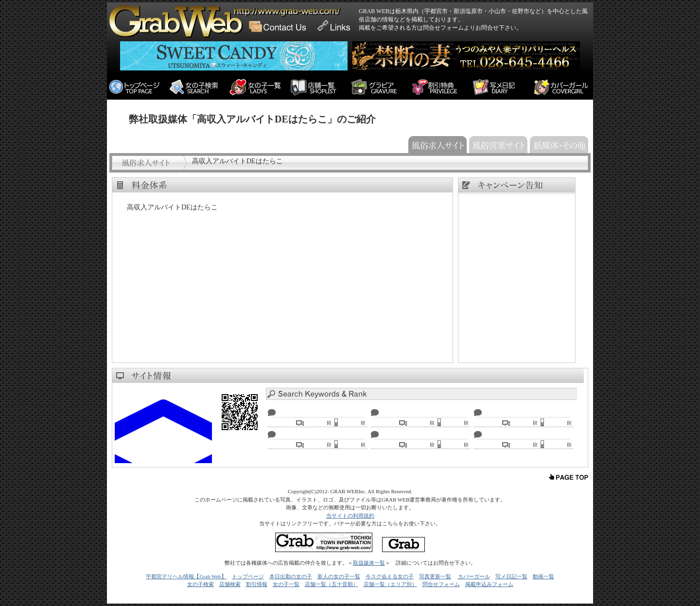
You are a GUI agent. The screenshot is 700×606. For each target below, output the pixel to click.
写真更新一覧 (435, 576)
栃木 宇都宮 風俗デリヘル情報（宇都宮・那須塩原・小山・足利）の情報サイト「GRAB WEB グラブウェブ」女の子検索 (198, 87)
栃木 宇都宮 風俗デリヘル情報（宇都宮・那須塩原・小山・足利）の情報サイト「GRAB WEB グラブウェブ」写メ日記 (502, 87)
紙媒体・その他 (558, 143)
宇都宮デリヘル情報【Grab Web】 (186, 576)
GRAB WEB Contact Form (281, 22)
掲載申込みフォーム (489, 584)
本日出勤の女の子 (291, 576)
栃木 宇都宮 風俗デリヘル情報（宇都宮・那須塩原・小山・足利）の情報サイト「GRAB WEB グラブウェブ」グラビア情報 (380, 87)
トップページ (248, 576)
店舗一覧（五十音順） (332, 584)
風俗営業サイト (497, 143)
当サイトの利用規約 (350, 516)
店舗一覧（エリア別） (390, 584)
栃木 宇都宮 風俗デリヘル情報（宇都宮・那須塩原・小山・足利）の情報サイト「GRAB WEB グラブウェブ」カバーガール (563, 87)
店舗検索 (230, 584)
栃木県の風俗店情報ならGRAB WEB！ (177, 12)
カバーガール (474, 576)
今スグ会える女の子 (390, 576)
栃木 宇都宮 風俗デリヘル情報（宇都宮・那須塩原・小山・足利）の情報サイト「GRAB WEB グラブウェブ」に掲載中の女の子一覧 (259, 87)
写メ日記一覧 (511, 576)
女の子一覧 (286, 584)
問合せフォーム (441, 584)
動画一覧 (543, 576)
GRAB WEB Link (336, 22)
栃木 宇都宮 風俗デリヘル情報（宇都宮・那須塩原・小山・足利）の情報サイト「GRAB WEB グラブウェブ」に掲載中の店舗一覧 (320, 87)
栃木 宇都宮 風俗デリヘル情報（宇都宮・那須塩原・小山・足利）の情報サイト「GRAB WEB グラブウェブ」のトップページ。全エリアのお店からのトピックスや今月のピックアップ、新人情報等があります (137, 87)
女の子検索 (201, 584)
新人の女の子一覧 (339, 576)
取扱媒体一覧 (369, 563)
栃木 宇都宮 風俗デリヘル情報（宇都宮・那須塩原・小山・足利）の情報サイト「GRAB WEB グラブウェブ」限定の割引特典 (441, 87)
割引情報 (257, 584)
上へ (569, 477)
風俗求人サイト (436, 143)
